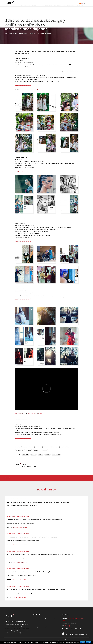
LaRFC (22, 6)
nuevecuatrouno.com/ (31, 90)
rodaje (36, 450)
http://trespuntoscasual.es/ (22, 172)
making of (19, 450)
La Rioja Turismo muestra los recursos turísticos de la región (29, 572)
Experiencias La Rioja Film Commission (30, 51)
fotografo (29, 447)
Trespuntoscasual (32, 413)
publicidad (28, 450)
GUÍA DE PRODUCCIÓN (47, 6)
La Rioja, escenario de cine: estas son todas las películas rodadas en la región (36, 589)
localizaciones (65, 447)
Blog (16, 51)
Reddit (40, 455)
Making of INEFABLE (20, 413)
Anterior (8, 478)
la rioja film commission (50, 447)
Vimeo (40, 413)
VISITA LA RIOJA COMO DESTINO (81, 634)
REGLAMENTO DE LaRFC (81, 640)
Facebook (25, 455)
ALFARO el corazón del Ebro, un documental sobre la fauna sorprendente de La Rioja (38, 502)
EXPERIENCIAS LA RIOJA (60, 6)
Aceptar (83, 642)
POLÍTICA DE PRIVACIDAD (53, 640)
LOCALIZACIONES (36, 6)
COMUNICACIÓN (71, 6)
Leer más (89, 642)
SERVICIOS (27, 6)
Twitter (33, 455)
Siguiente (85, 478)
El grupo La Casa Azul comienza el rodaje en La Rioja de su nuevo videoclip (34, 520)
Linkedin (48, 455)
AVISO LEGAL (62, 640)
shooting (44, 450)
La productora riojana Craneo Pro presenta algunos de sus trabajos (32, 537)
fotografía (19, 447)
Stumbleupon (56, 455)
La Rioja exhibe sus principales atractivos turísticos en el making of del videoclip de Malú (40, 554)
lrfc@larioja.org (68, 626)
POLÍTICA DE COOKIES (71, 640)
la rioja (38, 447)
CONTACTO (80, 6)
